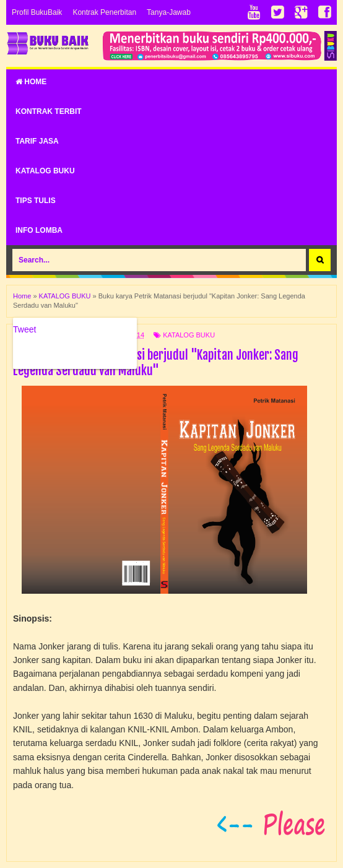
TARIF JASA (37, 141)
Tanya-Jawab (169, 12)
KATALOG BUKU (45, 171)
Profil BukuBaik (37, 12)
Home (31, 82)
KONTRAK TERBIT (49, 111)
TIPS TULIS (36, 201)
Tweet (24, 329)
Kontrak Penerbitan (104, 12)
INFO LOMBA (39, 230)
